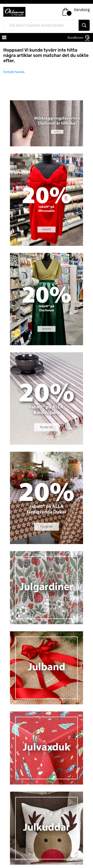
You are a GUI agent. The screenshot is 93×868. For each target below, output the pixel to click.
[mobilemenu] (4, 38)
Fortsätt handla (14, 72)
